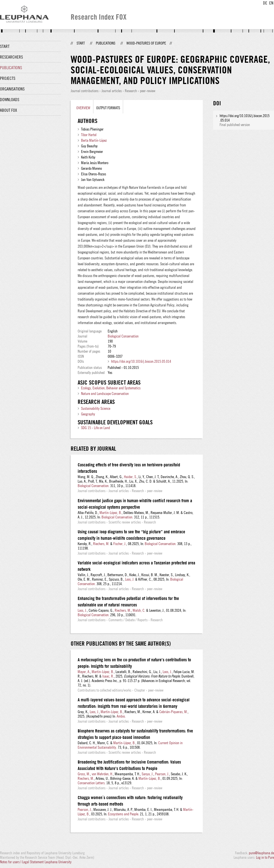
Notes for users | (11, 862)
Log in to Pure (265, 857)
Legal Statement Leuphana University (47, 862)
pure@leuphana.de (261, 853)
